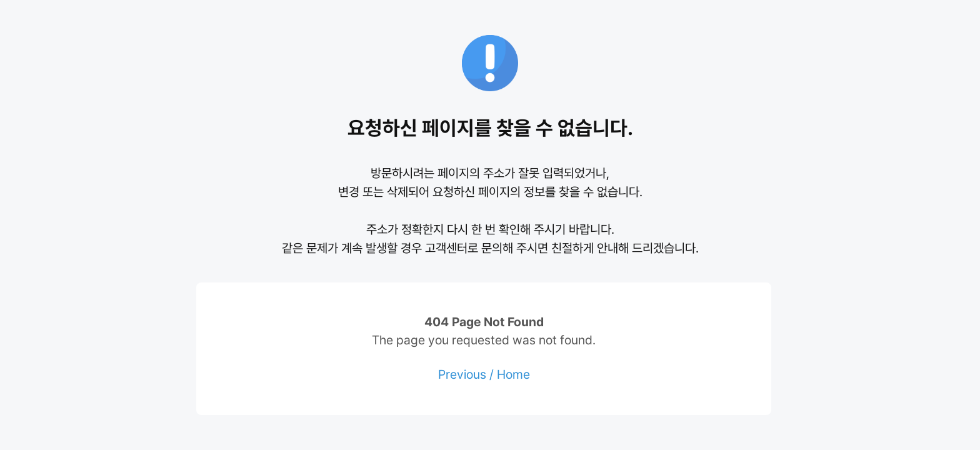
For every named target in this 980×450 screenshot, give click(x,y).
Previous (462, 374)
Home (513, 374)
